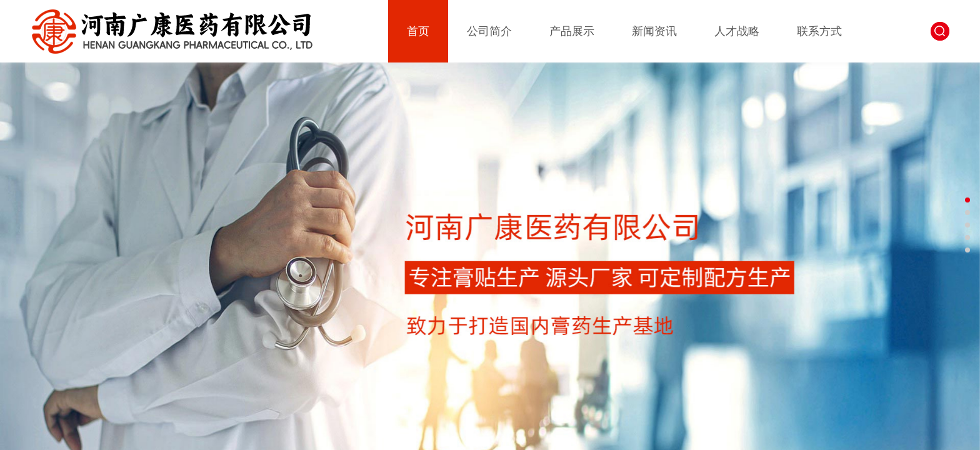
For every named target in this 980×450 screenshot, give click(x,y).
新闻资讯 (654, 31)
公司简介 (489, 31)
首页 (418, 31)
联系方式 (819, 31)
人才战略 (737, 31)
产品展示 (572, 31)
